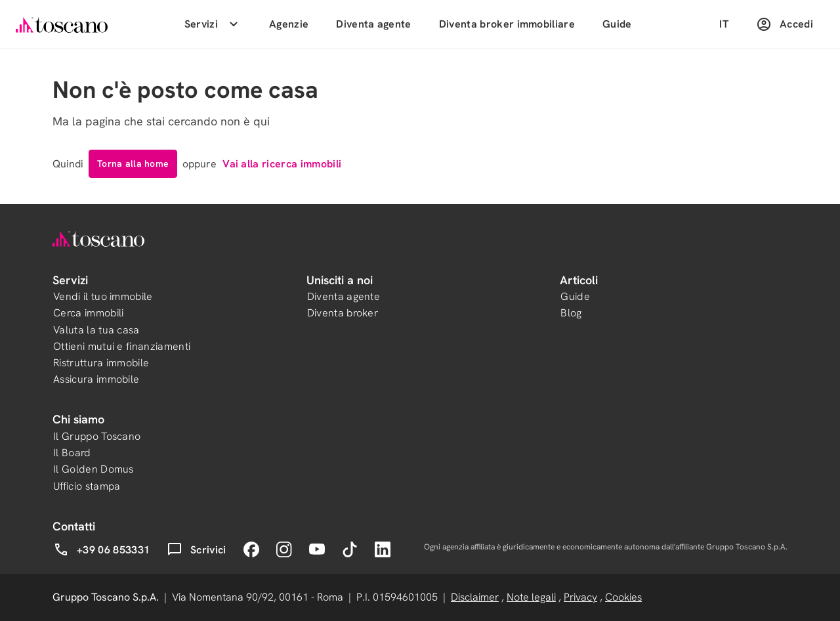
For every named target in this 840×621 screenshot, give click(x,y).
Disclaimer (475, 597)
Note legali (531, 597)
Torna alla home (133, 163)
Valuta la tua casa (96, 330)
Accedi (785, 24)
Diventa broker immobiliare (507, 24)
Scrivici (197, 549)
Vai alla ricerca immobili (282, 164)
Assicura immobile (96, 379)
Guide (617, 24)
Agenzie (289, 24)
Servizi (213, 24)
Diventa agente (373, 24)
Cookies (623, 597)
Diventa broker (343, 313)
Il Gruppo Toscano (97, 436)
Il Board (72, 453)
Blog (571, 313)
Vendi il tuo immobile (103, 296)
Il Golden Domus (94, 469)
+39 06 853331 (101, 549)
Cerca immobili (88, 313)
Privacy (580, 597)
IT (724, 24)
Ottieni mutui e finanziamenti (122, 346)
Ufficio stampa (87, 486)
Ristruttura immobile (101, 363)
